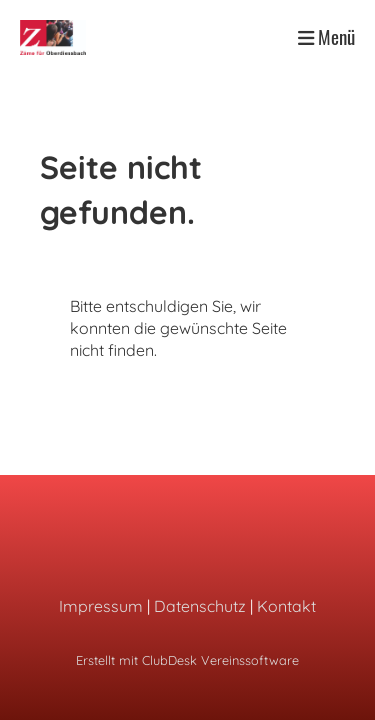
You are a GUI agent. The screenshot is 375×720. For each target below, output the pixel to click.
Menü (326, 37)
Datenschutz (200, 606)
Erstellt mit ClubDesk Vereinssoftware (187, 660)
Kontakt (286, 606)
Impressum (101, 606)
